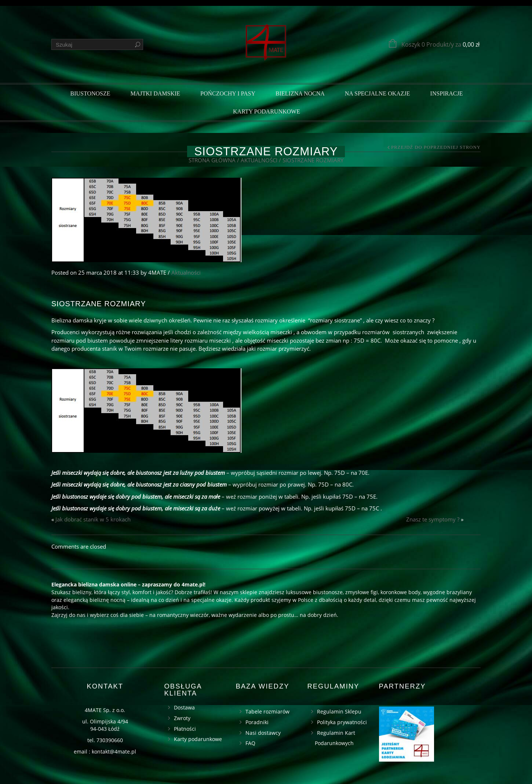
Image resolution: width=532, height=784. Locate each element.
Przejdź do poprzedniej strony (436, 147)
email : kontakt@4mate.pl (105, 752)
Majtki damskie (156, 93)
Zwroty (182, 718)
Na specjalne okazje (378, 93)
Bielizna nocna (300, 93)
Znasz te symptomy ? (433, 519)
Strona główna (212, 160)
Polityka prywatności (342, 722)
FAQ (250, 743)
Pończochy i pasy (228, 93)
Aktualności (259, 160)
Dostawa (184, 707)
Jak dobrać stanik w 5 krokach (93, 519)
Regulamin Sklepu (339, 711)
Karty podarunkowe (267, 111)
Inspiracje (447, 93)
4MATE (157, 272)
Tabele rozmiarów (267, 711)
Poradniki (257, 722)
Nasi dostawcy (263, 733)
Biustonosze (90, 93)
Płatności (185, 729)
